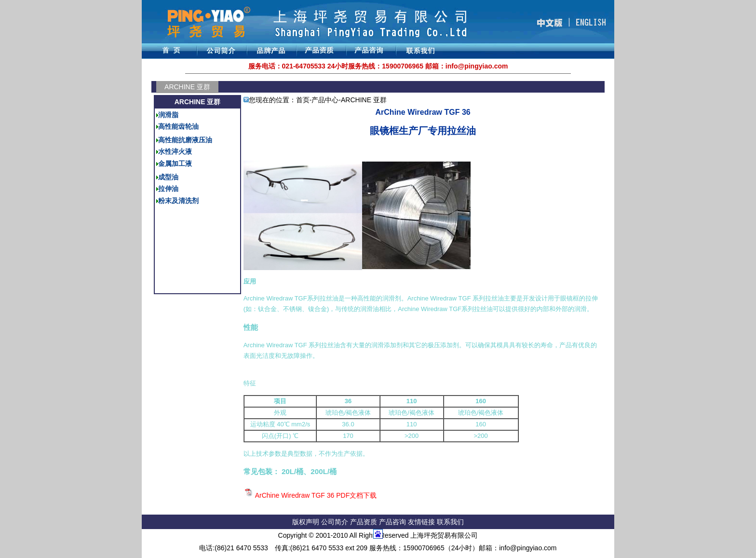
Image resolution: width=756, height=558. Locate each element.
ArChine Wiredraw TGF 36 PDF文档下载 (316, 495)
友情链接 (422, 522)
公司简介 (336, 522)
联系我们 (450, 522)
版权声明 (306, 522)
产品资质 (364, 522)
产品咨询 (392, 522)
